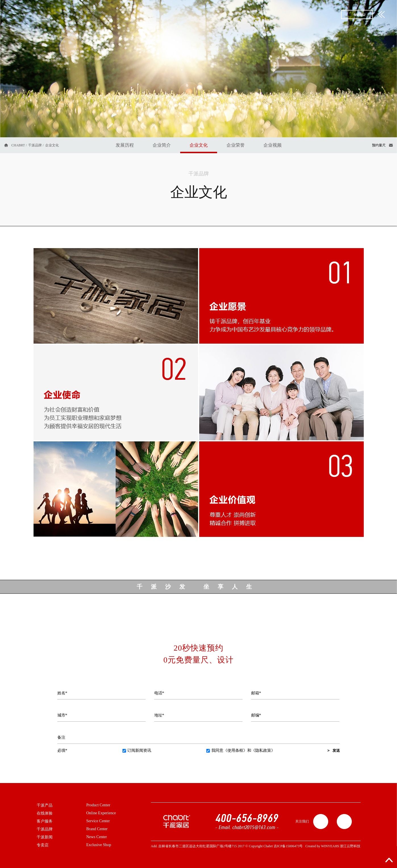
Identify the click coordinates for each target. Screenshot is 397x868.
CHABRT (18, 145)
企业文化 (199, 145)
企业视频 (273, 145)
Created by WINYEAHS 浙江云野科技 (333, 846)
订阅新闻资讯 (137, 750)
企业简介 (162, 145)
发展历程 (125, 145)
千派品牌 (35, 145)
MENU (360, 15)
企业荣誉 (236, 145)
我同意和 (241, 750)
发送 (336, 750)
